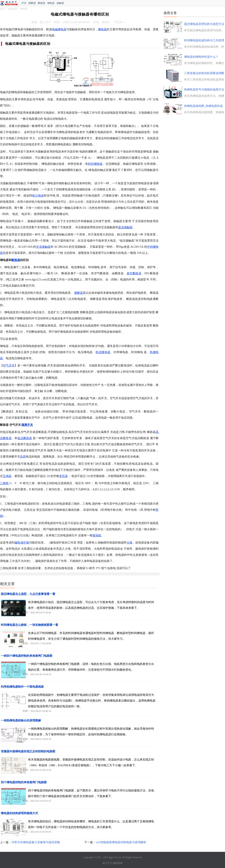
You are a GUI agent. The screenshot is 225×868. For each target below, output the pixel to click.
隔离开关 (27, 425)
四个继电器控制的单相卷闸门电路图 (24, 782)
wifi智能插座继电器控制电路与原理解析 (121, 842)
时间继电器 (95, 164)
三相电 (4, 483)
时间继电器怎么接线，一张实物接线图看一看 (29, 625)
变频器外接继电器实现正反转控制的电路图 (28, 751)
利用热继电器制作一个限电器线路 (22, 687)
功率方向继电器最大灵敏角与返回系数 (36, 842)
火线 (129, 543)
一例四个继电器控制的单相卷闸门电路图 (27, 656)
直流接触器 (125, 227)
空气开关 (9, 366)
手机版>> (119, 22)
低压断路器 (25, 438)
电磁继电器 (59, 29)
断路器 (42, 3)
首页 (2, 9)
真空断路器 (134, 273)
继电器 (51, 3)
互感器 (7, 476)
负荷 (23, 457)
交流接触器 (43, 247)
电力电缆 (38, 196)
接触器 (60, 3)
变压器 (63, 476)
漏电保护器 (22, 543)
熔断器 (32, 3)
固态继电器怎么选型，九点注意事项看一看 (28, 594)
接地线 (97, 535)
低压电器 (12, 9)
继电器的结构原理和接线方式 (19, 813)
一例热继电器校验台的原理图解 (21, 721)
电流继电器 (103, 352)
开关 (24, 3)
